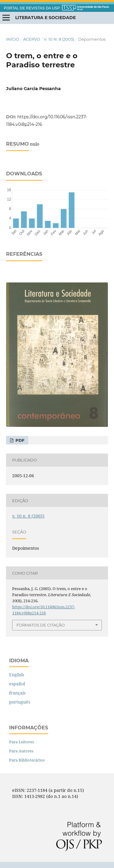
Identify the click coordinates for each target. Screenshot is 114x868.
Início (13, 39)
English (17, 675)
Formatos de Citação (41, 625)
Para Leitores (22, 742)
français (17, 693)
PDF (19, 440)
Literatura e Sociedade (45, 18)
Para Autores (21, 751)
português (20, 702)
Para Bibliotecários (27, 760)
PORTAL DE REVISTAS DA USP (32, 8)
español (17, 684)
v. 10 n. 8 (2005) (59, 39)
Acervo (32, 39)
